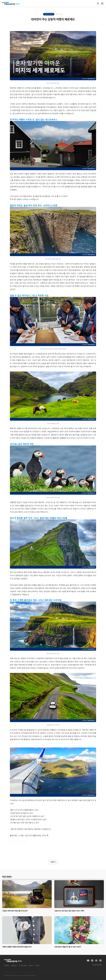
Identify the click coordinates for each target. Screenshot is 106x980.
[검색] (98, 3)
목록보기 (53, 862)
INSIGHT (14, 966)
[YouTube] (88, 960)
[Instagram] (92, 960)
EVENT (37, 966)
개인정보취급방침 (97, 965)
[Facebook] (96, 960)
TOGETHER (23, 966)
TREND (7, 966)
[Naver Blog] (100, 960)
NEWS (31, 966)
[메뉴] (102, 3)
